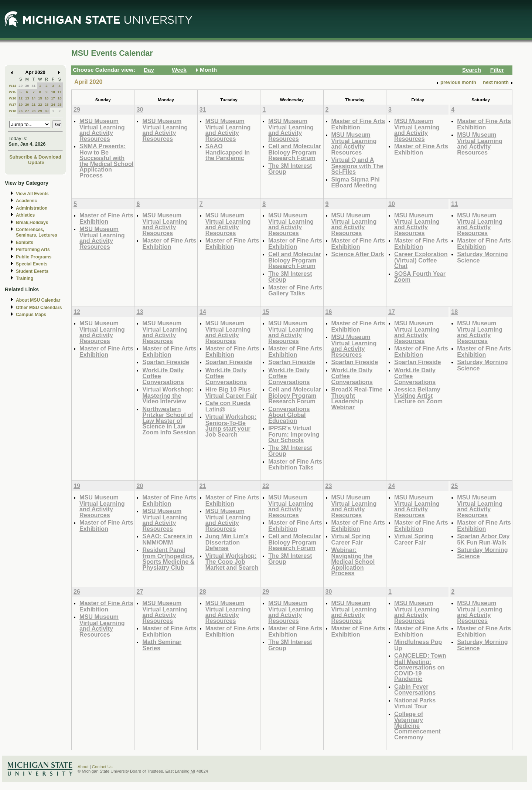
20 (27, 104)
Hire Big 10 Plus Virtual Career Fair (231, 392)
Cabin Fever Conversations (415, 690)
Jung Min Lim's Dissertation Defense (227, 542)
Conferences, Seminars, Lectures (37, 232)
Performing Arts (33, 250)
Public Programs (34, 257)
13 (27, 98)
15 (40, 98)
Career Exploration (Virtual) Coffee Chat (421, 260)
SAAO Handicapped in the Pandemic (228, 152)
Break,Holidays (32, 223)
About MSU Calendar (38, 300)
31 (33, 86)
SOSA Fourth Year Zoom (420, 277)
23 (47, 104)
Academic (26, 201)
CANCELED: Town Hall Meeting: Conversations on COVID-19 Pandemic (420, 667)
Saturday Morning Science (482, 257)
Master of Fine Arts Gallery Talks (295, 290)
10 (53, 92)
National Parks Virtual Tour (415, 703)
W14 (13, 86)
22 (40, 104)
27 (27, 111)
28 (33, 111)
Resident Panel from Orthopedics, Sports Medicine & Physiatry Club (168, 559)
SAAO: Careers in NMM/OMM (167, 539)
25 (60, 104)
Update (36, 162)
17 (53, 98)
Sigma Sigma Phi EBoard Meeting (356, 182)
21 (33, 104)
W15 (13, 92)
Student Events (32, 271)
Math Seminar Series (162, 645)
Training (25, 278)
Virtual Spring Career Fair (351, 539)
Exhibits (25, 243)
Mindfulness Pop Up (418, 645)
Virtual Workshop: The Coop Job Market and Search (232, 562)
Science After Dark (358, 254)
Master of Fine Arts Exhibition (358, 124)
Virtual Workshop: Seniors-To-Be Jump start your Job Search (231, 425)
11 (60, 92)
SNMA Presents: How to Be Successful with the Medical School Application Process (106, 161)
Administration (32, 208)
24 (53, 104)
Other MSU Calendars (39, 308)
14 (33, 98)
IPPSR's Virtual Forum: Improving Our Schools (294, 434)
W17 (13, 104)
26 (21, 111)
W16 (13, 98)
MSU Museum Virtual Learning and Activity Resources (102, 130)
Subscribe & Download (35, 157)
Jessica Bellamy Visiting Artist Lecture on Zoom (418, 395)
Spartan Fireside (166, 362)
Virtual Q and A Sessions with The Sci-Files (357, 166)
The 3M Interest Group (290, 169)
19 (21, 104)
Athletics (25, 215)
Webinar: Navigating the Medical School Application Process (353, 561)
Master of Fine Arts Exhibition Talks (295, 464)
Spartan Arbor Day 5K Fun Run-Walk (483, 539)
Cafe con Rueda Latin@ (228, 406)
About (83, 767)
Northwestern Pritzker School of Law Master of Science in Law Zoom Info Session (169, 421)
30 (27, 86)
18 (60, 98)
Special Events (32, 264)
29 (21, 86)
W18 (13, 111)
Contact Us (102, 767)
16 (47, 98)
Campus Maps (31, 315)
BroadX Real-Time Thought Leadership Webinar (357, 398)
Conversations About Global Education (289, 415)
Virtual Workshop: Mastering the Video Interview (168, 395)
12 (21, 98)
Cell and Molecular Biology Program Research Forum (295, 152)
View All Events (32, 194)
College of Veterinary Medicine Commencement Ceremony (417, 725)
